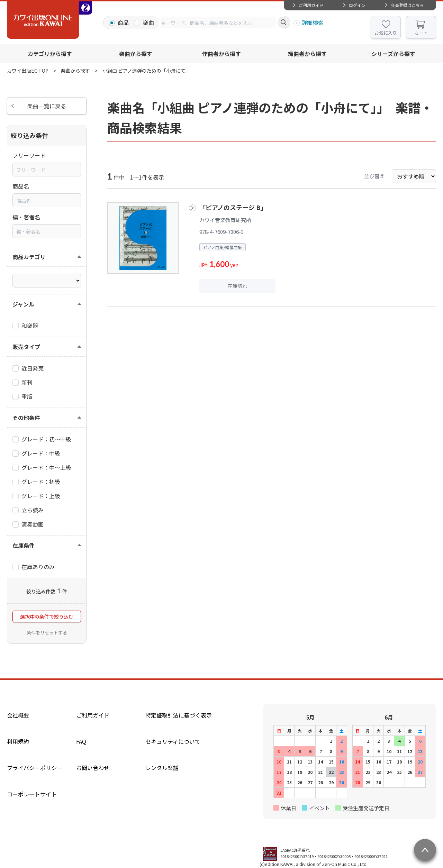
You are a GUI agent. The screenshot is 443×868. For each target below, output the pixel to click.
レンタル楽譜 (162, 768)
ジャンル (23, 304)
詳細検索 (313, 22)
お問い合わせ (93, 768)
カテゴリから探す (50, 54)
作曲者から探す (221, 54)
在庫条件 (24, 545)
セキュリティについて (173, 741)
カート (421, 33)
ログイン (357, 5)
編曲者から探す (307, 54)
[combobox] (218, 22)
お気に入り (386, 33)
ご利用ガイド (311, 5)
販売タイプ (26, 347)
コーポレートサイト (32, 794)
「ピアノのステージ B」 (233, 207)
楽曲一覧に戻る (47, 106)
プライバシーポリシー (35, 768)
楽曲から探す (136, 54)
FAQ (81, 741)
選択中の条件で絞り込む (47, 616)
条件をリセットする (47, 633)
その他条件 (26, 418)
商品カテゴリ (29, 257)
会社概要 (18, 715)
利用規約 (18, 741)
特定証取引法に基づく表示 (179, 715)
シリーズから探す (393, 54)
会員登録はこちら (407, 5)
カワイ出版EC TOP (28, 71)
